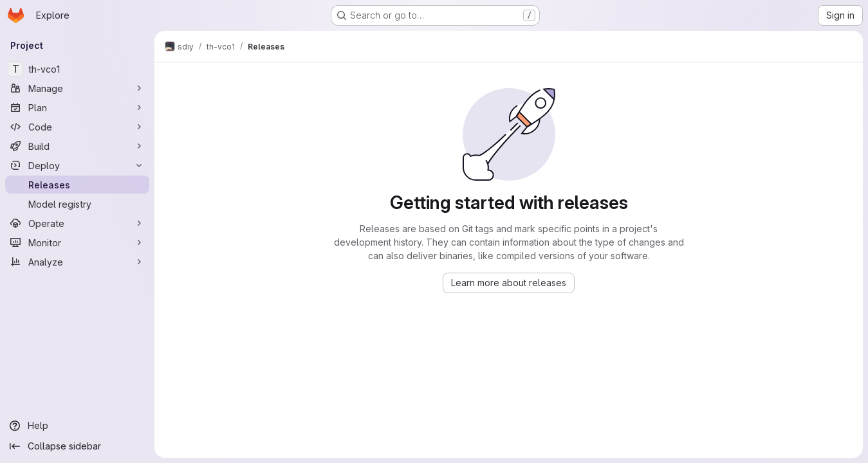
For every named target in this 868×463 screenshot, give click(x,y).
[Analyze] (77, 262)
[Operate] (77, 223)
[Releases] (77, 185)
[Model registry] (77, 204)
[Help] (77, 426)
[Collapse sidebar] (77, 446)
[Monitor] (77, 242)
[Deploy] (77, 165)
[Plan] (77, 107)
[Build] (77, 146)
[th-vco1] (77, 69)
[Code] (77, 127)
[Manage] (77, 88)
